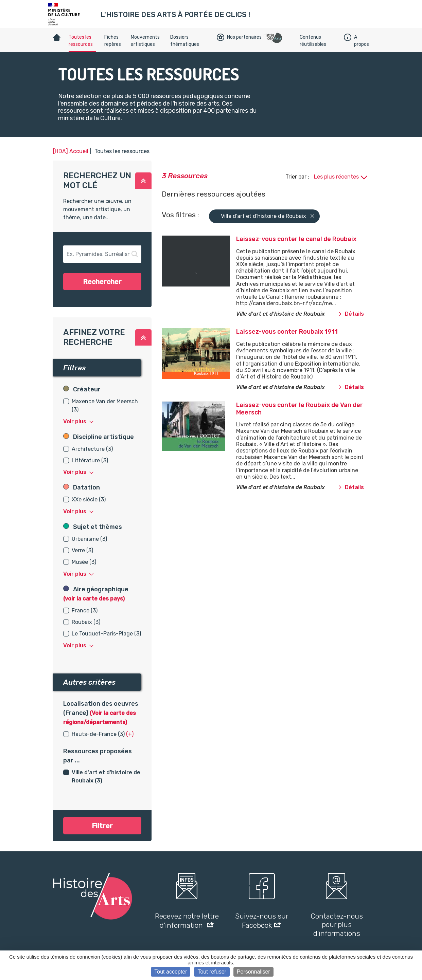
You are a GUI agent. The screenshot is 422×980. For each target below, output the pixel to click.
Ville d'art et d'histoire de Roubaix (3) (106, 776)
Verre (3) (82, 550)
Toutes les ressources (81, 41)
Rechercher (102, 282)
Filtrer (102, 826)
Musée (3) (84, 562)
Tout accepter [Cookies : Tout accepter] (171, 972)
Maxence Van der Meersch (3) (105, 405)
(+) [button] (130, 734)
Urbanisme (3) (89, 539)
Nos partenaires (239, 37)
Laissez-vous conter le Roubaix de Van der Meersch (300, 409)
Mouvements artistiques (145, 41)
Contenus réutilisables (313, 41)
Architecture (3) (92, 449)
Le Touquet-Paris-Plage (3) (106, 634)
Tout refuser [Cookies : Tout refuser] (212, 972)
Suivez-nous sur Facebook (262, 921)
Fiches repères (113, 41)
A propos (356, 41)
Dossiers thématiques (185, 41)
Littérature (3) (90, 460)
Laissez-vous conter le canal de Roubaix (296, 239)
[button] (143, 181)
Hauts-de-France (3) (98, 734)
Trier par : (298, 177)
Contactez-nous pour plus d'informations (337, 924)
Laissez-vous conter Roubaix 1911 (287, 332)
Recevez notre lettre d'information (187, 921)
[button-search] (102, 254)
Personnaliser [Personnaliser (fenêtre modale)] (253, 972)
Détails (351, 314)
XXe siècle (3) (89, 500)
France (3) (85, 611)
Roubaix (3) (86, 622)
